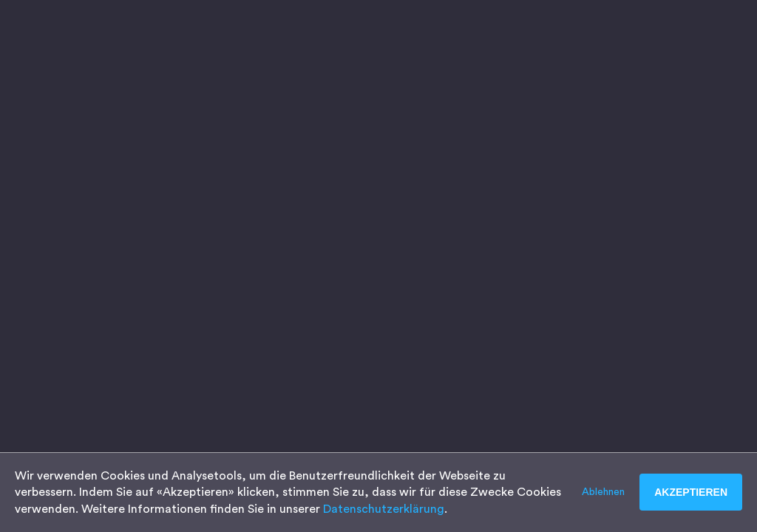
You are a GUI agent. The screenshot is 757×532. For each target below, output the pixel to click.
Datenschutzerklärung (384, 509)
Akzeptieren (691, 492)
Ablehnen (603, 492)
